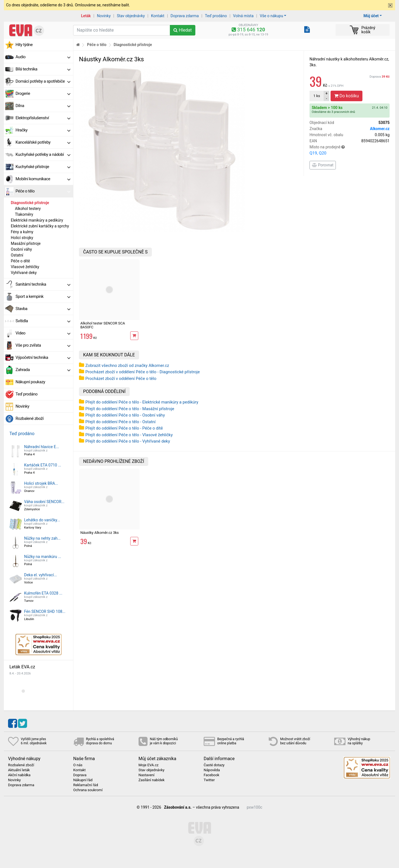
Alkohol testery (28, 209)
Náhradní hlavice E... (42, 447)
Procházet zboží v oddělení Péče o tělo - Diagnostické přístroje (143, 372)
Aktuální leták (19, 770)
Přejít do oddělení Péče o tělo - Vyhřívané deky (128, 441)
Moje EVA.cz (149, 765)
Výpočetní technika (43, 357)
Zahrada (43, 370)
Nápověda (212, 770)
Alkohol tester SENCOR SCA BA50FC (103, 325)
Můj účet (371, 16)
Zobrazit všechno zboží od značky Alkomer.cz (127, 366)
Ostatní (17, 255)
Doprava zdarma (185, 16)
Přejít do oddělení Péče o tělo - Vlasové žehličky (129, 435)
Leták (86, 16)
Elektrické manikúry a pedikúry (37, 220)
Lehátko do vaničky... (42, 520)
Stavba (43, 309)
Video (43, 333)
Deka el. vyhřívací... (40, 575)
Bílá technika (43, 69)
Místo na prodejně (350, 151)
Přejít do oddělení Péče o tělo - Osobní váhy (125, 415)
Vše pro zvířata (43, 345)
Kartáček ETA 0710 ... (43, 465)
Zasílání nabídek (152, 780)
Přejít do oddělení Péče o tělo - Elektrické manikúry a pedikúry (142, 402)
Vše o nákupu (271, 16)
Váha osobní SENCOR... (44, 502)
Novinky (104, 16)
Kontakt (158, 16)
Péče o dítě (20, 261)
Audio (43, 57)
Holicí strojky (22, 238)
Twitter (209, 780)
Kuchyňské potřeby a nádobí (43, 154)
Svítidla (43, 321)
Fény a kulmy (22, 232)
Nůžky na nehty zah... (42, 538)
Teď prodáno (216, 16)
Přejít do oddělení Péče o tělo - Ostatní (121, 422)
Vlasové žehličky (25, 267)
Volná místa (243, 16)
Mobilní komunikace (43, 179)
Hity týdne (24, 45)
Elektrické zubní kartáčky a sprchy (40, 226)
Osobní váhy (21, 249)
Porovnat (323, 165)
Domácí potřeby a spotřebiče (43, 81)
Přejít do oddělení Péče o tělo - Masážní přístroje (130, 409)
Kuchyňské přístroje (43, 167)
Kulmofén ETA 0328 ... (43, 593)
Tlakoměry (24, 214)
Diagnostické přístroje (30, 203)
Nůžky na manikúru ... (43, 557)
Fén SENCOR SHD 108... (45, 611)
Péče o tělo (43, 191)
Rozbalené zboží (30, 418)
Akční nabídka (19, 775)
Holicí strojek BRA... (41, 483)
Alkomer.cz (380, 129)
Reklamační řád (85, 785)
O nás (78, 765)
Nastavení (147, 775)
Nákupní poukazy (30, 382)
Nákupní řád (83, 780)
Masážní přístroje (26, 243)
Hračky (43, 130)
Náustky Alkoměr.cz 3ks (100, 533)
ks (317, 96)
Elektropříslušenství (43, 118)
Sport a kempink (43, 296)
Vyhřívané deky (24, 273)
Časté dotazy (214, 765)
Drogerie (43, 93)
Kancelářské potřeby (43, 142)
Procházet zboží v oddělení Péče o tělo (121, 379)
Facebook (211, 775)
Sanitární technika (43, 284)
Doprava (380, 77)
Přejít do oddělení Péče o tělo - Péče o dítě (124, 428)
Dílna (43, 106)
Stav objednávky (131, 16)
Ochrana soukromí (88, 790)
